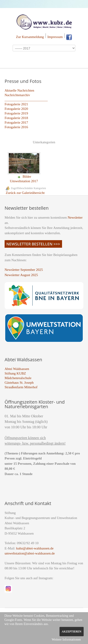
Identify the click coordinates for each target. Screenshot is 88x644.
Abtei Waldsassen (17, 369)
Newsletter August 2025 (21, 275)
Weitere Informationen (66, 640)
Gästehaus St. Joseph (19, 383)
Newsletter (75, 217)
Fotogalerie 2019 (16, 113)
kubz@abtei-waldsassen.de (35, 548)
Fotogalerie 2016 (16, 127)
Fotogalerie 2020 (16, 109)
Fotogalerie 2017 (16, 122)
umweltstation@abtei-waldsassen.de (30, 553)
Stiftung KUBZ (15, 373)
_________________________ (26, 100)
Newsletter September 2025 (24, 270)
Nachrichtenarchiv (17, 95)
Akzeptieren (72, 631)
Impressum (55, 37)
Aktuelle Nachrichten (19, 90)
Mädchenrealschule (18, 378)
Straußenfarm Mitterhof (21, 387)
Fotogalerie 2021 (16, 104)
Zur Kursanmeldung (30, 37)
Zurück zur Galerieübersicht (25, 193)
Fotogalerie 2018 (16, 118)
